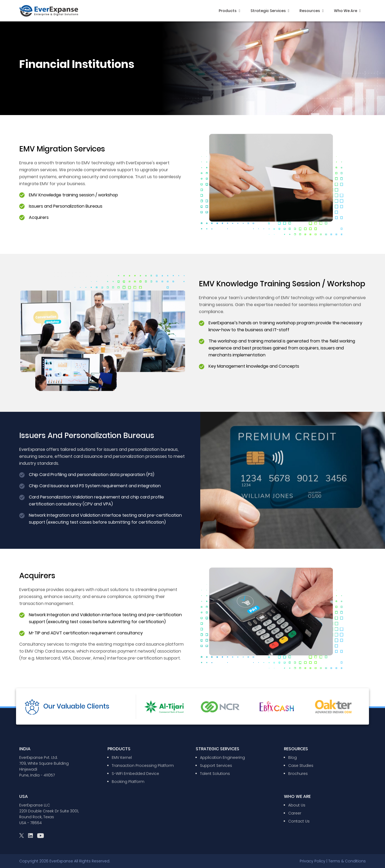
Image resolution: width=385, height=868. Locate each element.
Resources (311, 11)
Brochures (298, 774)
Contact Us (299, 821)
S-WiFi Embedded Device (135, 774)
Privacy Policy (313, 861)
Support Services (216, 766)
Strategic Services (270, 11)
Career (295, 813)
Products (229, 11)
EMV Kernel (122, 757)
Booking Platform (128, 782)
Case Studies (301, 766)
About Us (297, 805)
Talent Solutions (215, 774)
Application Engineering (222, 757)
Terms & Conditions (347, 861)
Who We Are (347, 11)
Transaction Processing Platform (143, 766)
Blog (292, 757)
